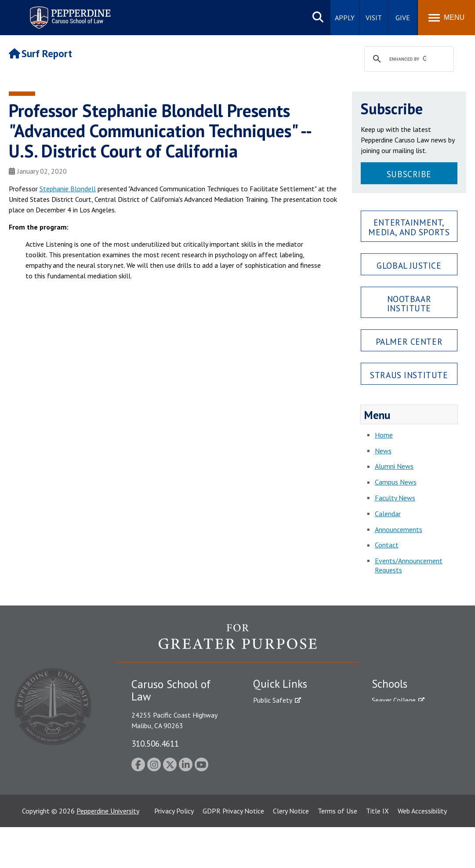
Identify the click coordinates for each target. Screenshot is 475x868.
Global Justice (409, 265)
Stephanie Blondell (68, 189)
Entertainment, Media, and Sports (409, 227)
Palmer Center (409, 341)
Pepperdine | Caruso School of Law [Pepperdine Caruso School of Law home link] (69, 12)
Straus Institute (409, 375)
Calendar (388, 514)
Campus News (396, 482)
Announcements (399, 529)
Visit (374, 18)
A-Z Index (267, 801)
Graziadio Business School (410, 731)
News (383, 451)
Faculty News (395, 498)
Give (403, 18)
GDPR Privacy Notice (233, 852)
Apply (345, 18)
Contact (387, 545)
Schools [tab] (390, 684)
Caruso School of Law (404, 715)
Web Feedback (274, 817)
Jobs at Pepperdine (281, 746)
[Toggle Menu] (446, 18)
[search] (408, 59)
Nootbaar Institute (409, 303)
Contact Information (284, 762)
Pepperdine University (108, 852)
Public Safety (273, 700)
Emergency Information (288, 731)
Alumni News (394, 466)
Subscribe (409, 174)
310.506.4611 (155, 743)
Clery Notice (291, 852)
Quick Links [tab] (280, 684)
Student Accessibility (283, 715)
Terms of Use (337, 852)
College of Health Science (410, 786)
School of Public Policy (406, 770)
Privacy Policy (174, 852)
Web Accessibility (422, 852)
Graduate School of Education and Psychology (410, 751)
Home (384, 435)
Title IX (377, 852)
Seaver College (394, 700)
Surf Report (40, 53)
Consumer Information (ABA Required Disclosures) (294, 781)
